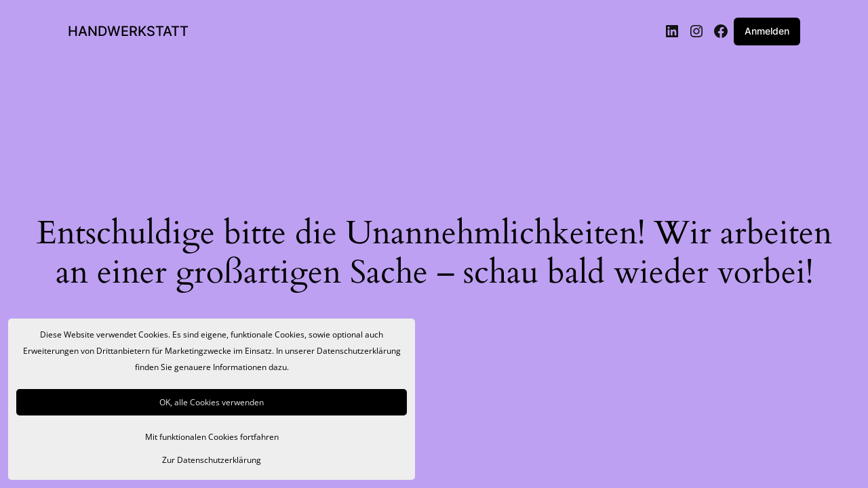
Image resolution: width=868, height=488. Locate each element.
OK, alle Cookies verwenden (212, 402)
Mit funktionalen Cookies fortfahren (212, 437)
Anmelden (767, 31)
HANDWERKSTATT (128, 31)
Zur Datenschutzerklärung (212, 460)
